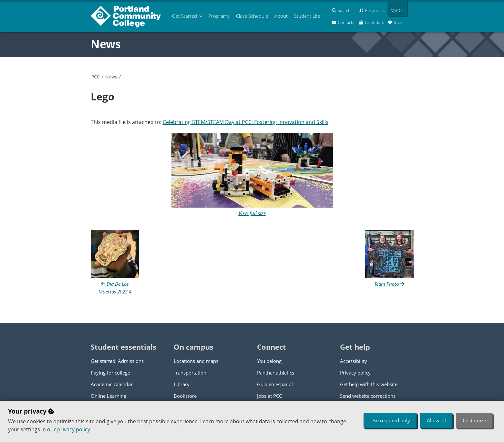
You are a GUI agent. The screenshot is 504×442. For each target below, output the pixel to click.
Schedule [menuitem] (252, 16)
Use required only (390, 420)
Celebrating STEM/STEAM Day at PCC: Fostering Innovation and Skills (246, 122)
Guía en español (275, 384)
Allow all (436, 420)
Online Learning (108, 396)
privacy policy (73, 429)
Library (182, 384)
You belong (269, 361)
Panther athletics (276, 373)
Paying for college (110, 373)
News (106, 44)
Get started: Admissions (117, 361)
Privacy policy (355, 373)
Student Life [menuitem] (307, 16)
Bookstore (185, 396)
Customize (474, 420)
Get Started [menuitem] (185, 16)
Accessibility (354, 361)
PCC (96, 77)
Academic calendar (112, 384)
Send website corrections (368, 396)
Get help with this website (369, 384)
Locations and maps (196, 361)
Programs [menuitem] (219, 16)
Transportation (190, 373)
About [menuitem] (281, 16)
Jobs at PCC (269, 396)
